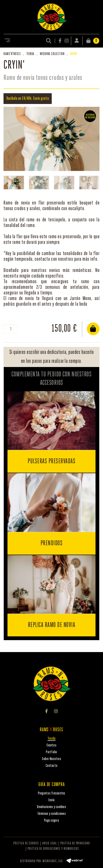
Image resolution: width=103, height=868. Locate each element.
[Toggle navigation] (6, 41)
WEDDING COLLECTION (52, 54)
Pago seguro (51, 821)
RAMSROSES (12, 54)
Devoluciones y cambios (51, 807)
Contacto (51, 766)
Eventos (51, 745)
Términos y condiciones (51, 814)
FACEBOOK (60, 41)
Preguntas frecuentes (52, 793)
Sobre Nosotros (51, 759)
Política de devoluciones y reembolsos (53, 849)
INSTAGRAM (67, 41)
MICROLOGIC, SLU (53, 861)
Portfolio (51, 752)
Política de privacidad (75, 844)
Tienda (30, 54)
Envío (51, 800)
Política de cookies (26, 844)
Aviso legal (50, 844)
